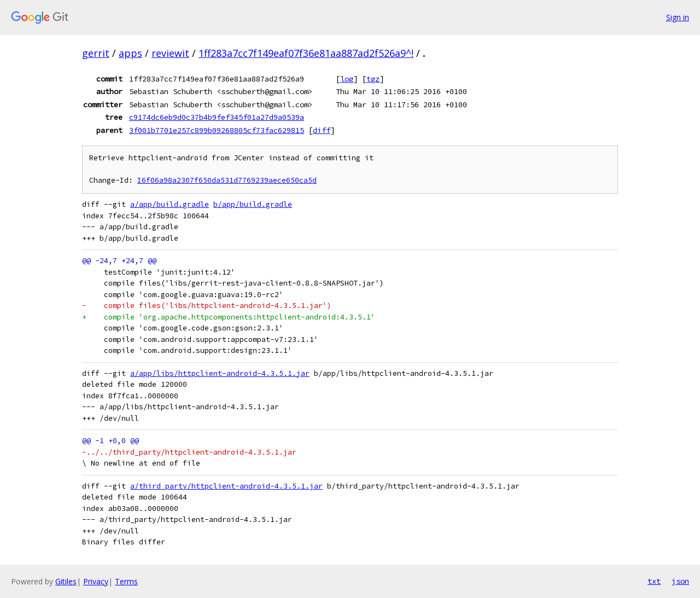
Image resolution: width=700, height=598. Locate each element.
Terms (126, 581)
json (680, 581)
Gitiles (66, 581)
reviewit (170, 53)
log (347, 79)
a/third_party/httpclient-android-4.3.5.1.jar (226, 486)
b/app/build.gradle (253, 204)
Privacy (96, 581)
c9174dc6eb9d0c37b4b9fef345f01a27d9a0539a (217, 117)
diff (322, 130)
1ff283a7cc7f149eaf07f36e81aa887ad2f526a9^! (306, 53)
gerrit (96, 53)
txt (654, 581)
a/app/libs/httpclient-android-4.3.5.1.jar (220, 373)
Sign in (678, 17)
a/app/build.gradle (170, 204)
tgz (373, 79)
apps (130, 53)
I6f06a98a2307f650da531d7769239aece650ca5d (227, 180)
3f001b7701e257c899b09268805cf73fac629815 (217, 130)
